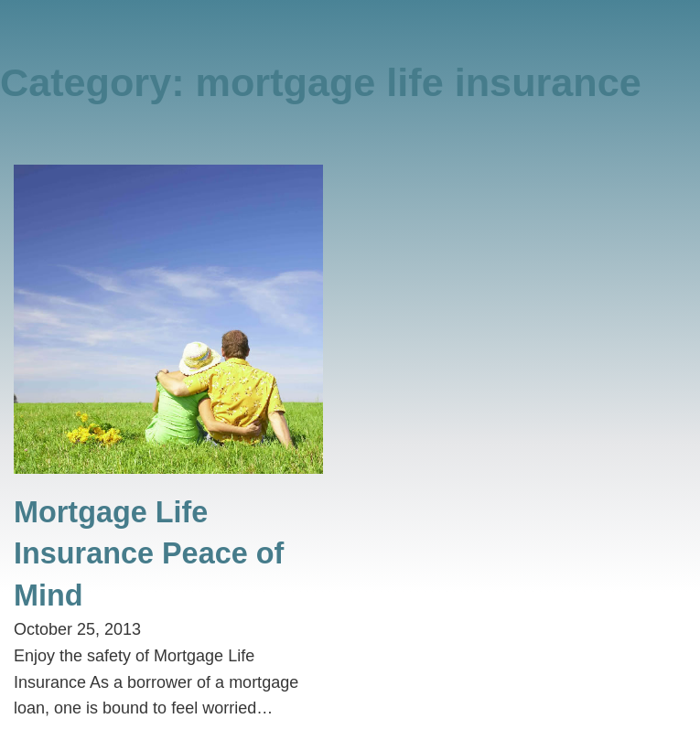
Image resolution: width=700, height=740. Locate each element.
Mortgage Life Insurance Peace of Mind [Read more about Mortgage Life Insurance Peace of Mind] (149, 554)
